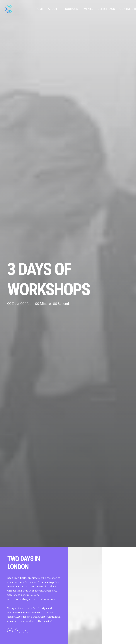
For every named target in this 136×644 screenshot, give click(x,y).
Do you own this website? (24, 471)
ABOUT (53, 9)
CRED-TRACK (106, 9)
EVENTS (88, 9)
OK (49, 471)
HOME (40, 9)
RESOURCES (70, 9)
